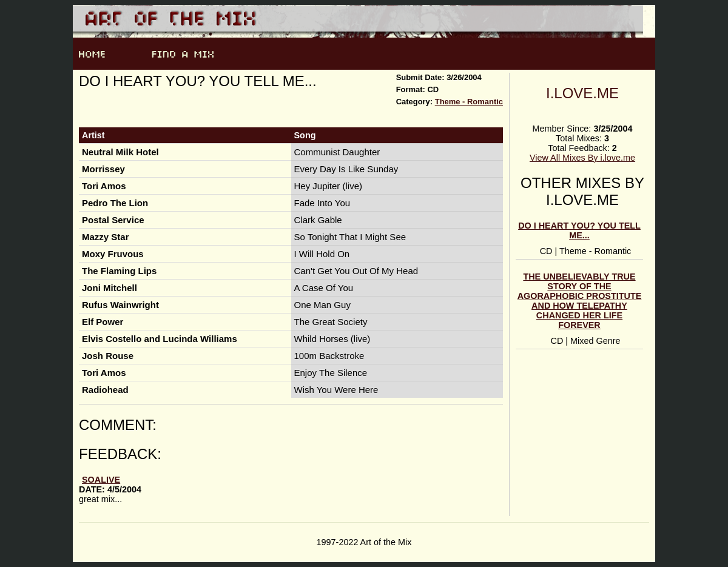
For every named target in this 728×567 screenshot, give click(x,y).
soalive (101, 480)
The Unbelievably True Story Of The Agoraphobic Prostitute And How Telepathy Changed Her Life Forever (580, 301)
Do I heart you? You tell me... (579, 230)
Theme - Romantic (469, 102)
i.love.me (582, 93)
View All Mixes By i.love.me (582, 158)
